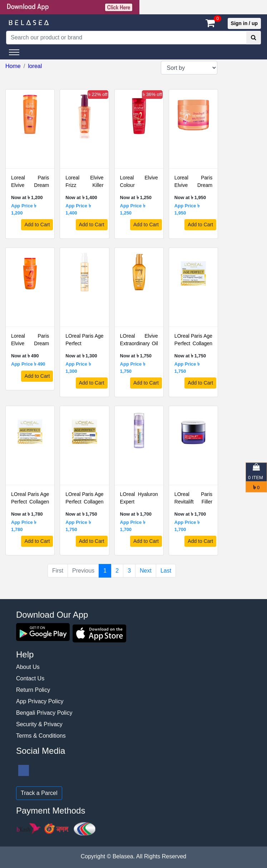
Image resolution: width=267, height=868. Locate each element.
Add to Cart (37, 225)
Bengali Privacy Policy (44, 713)
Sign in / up (244, 23)
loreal (35, 66)
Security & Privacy (39, 724)
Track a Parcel (39, 793)
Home (13, 66)
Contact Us (30, 678)
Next (146, 571)
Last (166, 571)
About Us (28, 667)
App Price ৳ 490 (28, 364)
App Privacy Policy (40, 701)
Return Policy (33, 690)
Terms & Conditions (41, 736)
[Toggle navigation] (14, 52)
